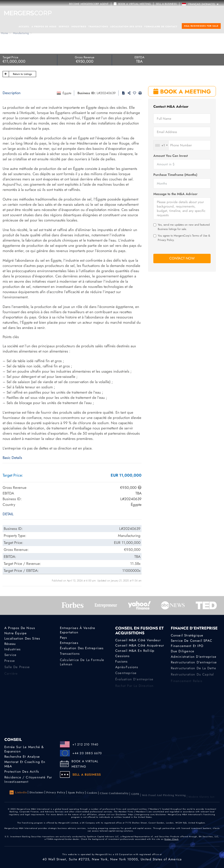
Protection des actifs (22, 773)
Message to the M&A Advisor (175, 194)
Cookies (92, 795)
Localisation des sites (126, 27)
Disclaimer (37, 792)
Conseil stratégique (187, 636)
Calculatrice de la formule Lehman (82, 668)
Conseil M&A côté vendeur (138, 640)
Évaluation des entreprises (82, 649)
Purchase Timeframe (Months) (175, 175)
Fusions (121, 664)
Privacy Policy (56, 793)
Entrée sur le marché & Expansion (24, 749)
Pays (64, 638)
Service (64, 27)
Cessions (122, 657)
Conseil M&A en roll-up (135, 651)
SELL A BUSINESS (166, 4)
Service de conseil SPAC (192, 641)
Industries (79, 27)
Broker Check (171, 839)
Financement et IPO (187, 647)
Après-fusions (127, 670)
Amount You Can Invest (171, 156)
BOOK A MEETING (182, 92)
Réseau (10, 645)
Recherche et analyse (22, 757)
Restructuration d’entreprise (194, 665)
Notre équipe (16, 633)
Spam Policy (76, 794)
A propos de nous (44, 27)
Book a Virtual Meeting (132, 4)
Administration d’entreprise (194, 659)
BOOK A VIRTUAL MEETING (85, 764)
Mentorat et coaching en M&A (25, 765)
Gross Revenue (85, 57)
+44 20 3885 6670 (87, 753)
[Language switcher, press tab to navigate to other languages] (201, 4)
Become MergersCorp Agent (89, 4)
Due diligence (183, 652)
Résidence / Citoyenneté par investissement (28, 783)
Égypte (67, 93)
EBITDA (139, 57)
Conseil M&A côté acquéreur (140, 646)
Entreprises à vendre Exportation (78, 630)
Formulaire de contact (161, 27)
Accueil (24, 27)
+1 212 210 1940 (85, 744)
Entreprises (69, 643)
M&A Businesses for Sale (201, 26)
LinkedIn (18, 792)
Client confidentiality (114, 797)
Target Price (10, 57)
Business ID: (87, 93)
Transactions (98, 27)
